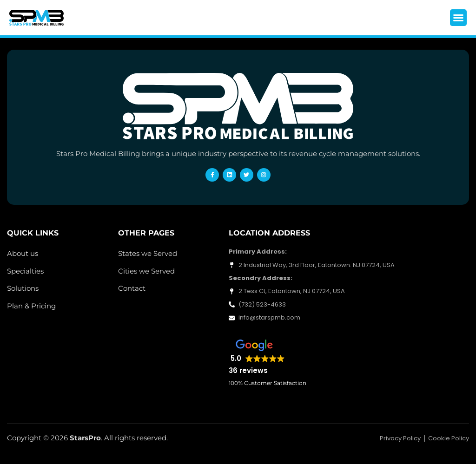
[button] (458, 18)
